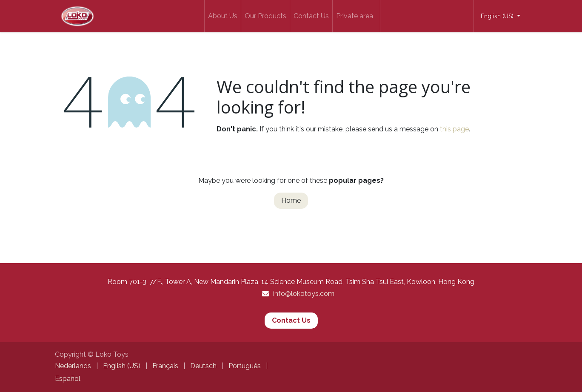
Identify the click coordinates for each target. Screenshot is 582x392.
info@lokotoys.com (304, 294)
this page (454, 129)
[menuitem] (223, 16)
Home (291, 200)
